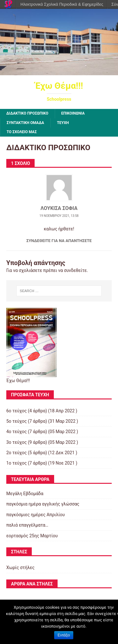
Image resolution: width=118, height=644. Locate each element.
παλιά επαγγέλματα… (27, 525)
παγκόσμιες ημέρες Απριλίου (36, 515)
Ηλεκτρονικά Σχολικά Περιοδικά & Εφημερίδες (62, 4)
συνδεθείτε (75, 270)
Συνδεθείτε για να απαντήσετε (59, 241)
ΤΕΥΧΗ (63, 123)
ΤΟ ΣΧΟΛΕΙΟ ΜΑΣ (22, 132)
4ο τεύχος (17, 432)
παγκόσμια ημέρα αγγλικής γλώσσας (43, 504)
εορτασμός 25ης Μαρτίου (32, 536)
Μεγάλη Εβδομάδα (25, 494)
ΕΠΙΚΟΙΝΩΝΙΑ (73, 113)
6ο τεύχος (17, 411)
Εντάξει (64, 635)
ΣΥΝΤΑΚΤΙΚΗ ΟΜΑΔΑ (25, 123)
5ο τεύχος (17, 421)
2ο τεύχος (17, 453)
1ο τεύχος (17, 463)
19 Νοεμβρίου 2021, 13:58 (59, 216)
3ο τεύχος (17, 442)
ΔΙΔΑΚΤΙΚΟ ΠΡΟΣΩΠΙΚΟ (27, 113)
